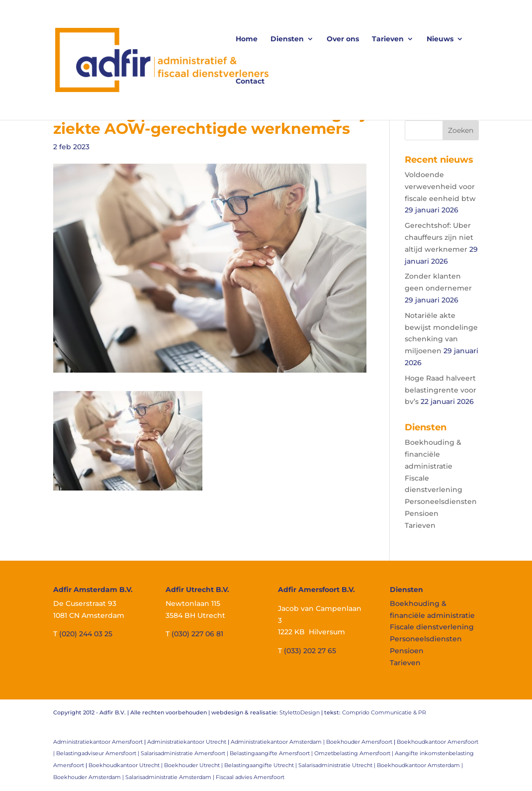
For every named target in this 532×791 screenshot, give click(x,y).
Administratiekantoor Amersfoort (98, 742)
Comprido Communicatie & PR (384, 712)
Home (247, 39)
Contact (250, 82)
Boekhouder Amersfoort (359, 742)
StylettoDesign (300, 712)
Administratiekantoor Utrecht (187, 742)
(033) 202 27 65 (310, 651)
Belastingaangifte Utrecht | (261, 765)
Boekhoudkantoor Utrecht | (126, 765)
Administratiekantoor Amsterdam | (278, 742)
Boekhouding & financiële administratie (433, 454)
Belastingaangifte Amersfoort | (272, 753)
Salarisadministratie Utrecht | (338, 765)
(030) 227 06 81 (197, 634)
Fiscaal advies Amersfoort (250, 777)
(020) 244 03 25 (86, 634)
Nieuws (440, 39)
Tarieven (388, 39)
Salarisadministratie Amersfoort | (185, 753)
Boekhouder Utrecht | (194, 765)
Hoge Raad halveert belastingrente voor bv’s (441, 390)
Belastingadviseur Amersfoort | (98, 753)
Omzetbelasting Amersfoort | (355, 753)
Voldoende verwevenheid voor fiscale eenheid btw (440, 187)
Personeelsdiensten (441, 501)
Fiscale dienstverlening (432, 627)
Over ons (343, 39)
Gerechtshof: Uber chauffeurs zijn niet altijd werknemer (439, 237)
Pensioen (422, 513)
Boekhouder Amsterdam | (89, 777)
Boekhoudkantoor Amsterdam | (420, 765)
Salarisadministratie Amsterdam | (171, 777)
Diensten (287, 39)
